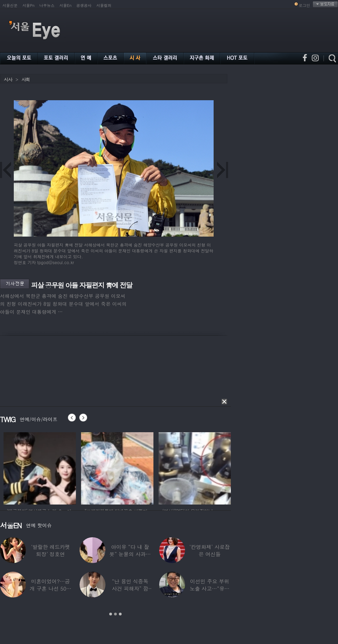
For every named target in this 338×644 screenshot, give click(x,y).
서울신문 (10, 5)
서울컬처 (104, 5)
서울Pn (28, 5)
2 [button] (115, 614)
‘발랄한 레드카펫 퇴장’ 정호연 (50, 550)
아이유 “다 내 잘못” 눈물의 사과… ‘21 (130, 554)
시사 (8, 79)
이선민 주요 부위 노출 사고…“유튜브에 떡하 (210, 588)
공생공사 (84, 5)
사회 (25, 79)
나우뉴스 (47, 5)
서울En (65, 5)
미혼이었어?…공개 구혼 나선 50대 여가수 (50, 588)
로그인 (304, 5)
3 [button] (120, 614)
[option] (61, 467)
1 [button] (111, 614)
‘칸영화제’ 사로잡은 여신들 (210, 550)
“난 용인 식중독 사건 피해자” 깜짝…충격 (130, 588)
